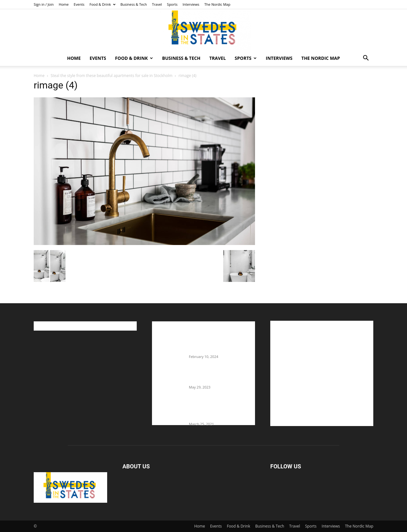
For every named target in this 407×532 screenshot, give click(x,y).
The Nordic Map (217, 4)
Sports (172, 4)
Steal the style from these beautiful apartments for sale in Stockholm (111, 76)
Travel (157, 4)
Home (64, 4)
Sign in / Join (44, 4)
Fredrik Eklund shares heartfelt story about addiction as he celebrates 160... (219, 411)
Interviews (191, 4)
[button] (366, 59)
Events (79, 4)
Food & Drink (103, 4)
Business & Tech (134, 4)
